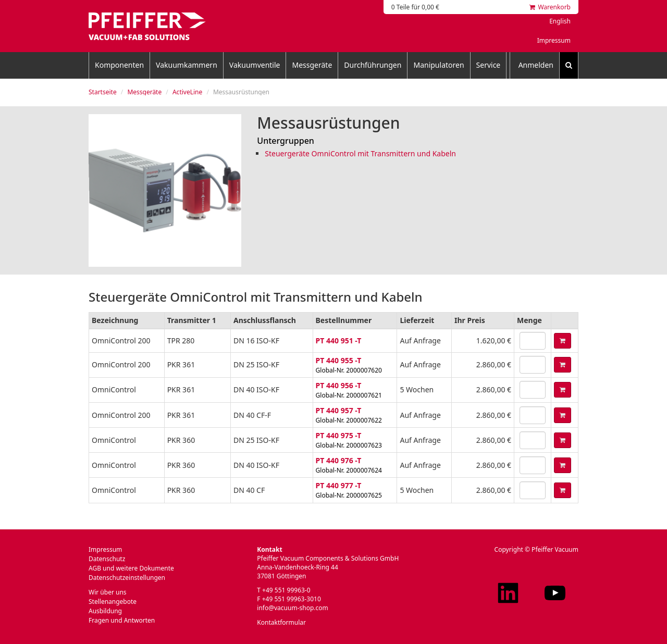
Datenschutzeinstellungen (127, 578)
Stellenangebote (113, 602)
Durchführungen (373, 65)
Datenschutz (107, 559)
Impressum (554, 40)
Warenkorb (550, 7)
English (560, 21)
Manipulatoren (439, 65)
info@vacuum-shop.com (292, 608)
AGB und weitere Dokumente (131, 568)
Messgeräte (312, 65)
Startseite (103, 92)
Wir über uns (108, 592)
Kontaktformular (281, 622)
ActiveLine (187, 92)
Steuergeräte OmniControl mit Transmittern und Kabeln (360, 153)
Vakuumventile (255, 65)
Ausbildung (105, 611)
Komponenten (119, 65)
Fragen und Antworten (122, 620)
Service (489, 65)
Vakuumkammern (187, 65)
